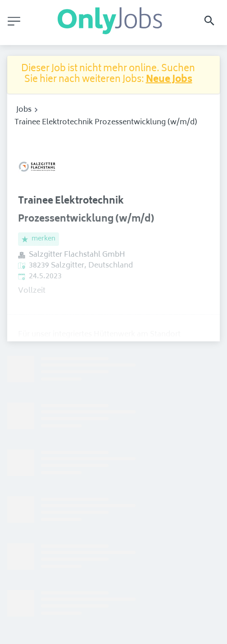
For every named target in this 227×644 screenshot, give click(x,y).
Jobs (24, 110)
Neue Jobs (169, 80)
